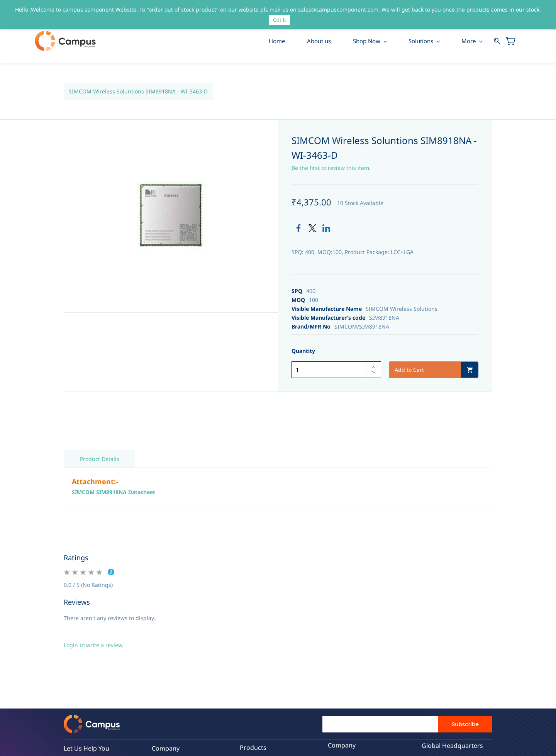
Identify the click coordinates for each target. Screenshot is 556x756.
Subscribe (465, 725)
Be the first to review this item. (331, 168)
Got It (280, 20)
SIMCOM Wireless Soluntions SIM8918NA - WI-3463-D (138, 92)
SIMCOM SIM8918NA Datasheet (114, 493)
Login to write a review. (94, 646)
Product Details (100, 460)
